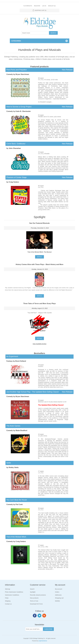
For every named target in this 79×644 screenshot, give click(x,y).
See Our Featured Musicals (39, 223)
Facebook (35, 616)
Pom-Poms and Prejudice (39, 70)
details (39, 257)
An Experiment (12, 356)
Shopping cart (59, 598)
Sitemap (7, 589)
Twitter (39, 616)
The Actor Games (13, 426)
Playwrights (28, 6)
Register (37, 6)
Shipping (8, 601)
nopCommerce (43, 641)
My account (59, 589)
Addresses (58, 595)
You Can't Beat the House (16, 500)
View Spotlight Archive (39, 344)
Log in (44, 6)
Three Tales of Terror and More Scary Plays (40, 304)
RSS (44, 616)
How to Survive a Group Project (39, 107)
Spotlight (33, 592)
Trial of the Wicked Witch (16, 537)
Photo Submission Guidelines (14, 592)
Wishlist (57, 601)
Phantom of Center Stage (39, 177)
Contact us (8, 604)
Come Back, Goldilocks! (39, 144)
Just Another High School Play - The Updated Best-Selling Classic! (39, 392)
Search (32, 589)
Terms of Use (34, 601)
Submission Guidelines (12, 595)
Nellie (8, 463)
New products (34, 598)
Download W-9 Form (36, 604)
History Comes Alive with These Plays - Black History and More (39, 264)
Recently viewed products (38, 595)
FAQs (7, 598)
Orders (57, 592)
